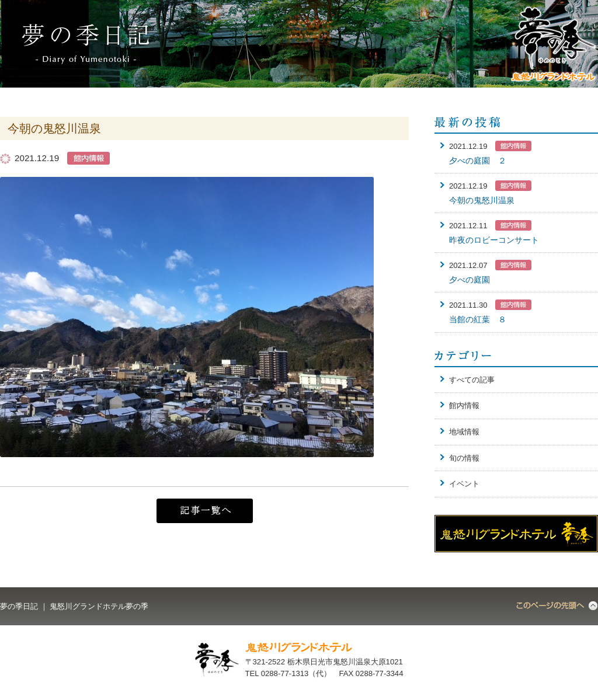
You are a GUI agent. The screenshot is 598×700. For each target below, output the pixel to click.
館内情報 (464, 405)
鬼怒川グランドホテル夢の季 (99, 606)
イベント (464, 484)
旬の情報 (464, 458)
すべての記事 (472, 380)
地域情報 (464, 432)
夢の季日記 (19, 606)
